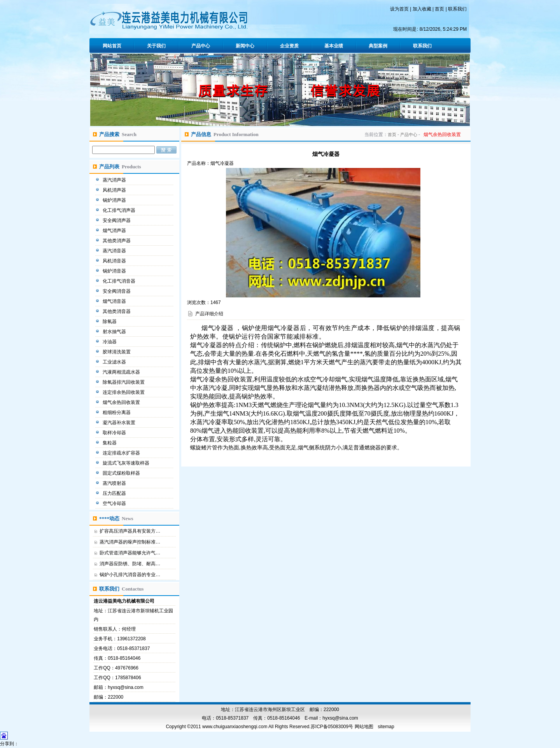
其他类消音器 (117, 311)
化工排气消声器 (120, 210)
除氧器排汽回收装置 (124, 382)
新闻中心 (245, 46)
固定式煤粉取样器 (122, 473)
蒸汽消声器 (115, 180)
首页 (439, 9)
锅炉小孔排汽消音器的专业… (130, 575)
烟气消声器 (115, 231)
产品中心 (201, 46)
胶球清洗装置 (117, 352)
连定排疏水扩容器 (122, 453)
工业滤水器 (115, 362)
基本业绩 (334, 46)
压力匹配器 (115, 493)
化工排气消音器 (120, 281)
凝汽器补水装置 (120, 423)
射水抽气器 (115, 332)
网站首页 (112, 46)
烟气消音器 (115, 301)
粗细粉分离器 (117, 412)
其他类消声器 (117, 241)
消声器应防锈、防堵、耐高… (130, 564)
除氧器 (110, 322)
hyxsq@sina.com (126, 687)
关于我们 (156, 46)
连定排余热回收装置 (124, 392)
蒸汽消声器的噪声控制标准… (130, 542)
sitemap (386, 727)
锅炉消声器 (115, 200)
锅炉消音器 (115, 271)
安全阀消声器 (117, 220)
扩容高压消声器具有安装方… (130, 531)
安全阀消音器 (117, 291)
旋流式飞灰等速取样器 (127, 463)
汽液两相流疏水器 (122, 372)
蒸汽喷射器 (115, 483)
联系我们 (457, 9)
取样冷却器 (115, 433)
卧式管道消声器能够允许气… (130, 553)
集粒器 (110, 443)
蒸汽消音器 (115, 251)
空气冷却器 (115, 503)
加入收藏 (422, 9)
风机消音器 (115, 261)
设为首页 (399, 9)
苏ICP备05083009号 (332, 727)
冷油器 (110, 342)
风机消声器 (115, 190)
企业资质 (289, 46)
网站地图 (364, 727)
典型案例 (378, 46)
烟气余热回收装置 (122, 402)
